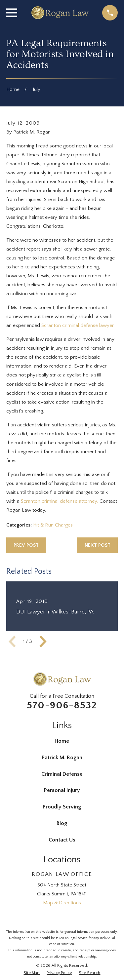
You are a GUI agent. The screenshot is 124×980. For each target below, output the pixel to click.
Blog (62, 823)
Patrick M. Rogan (62, 758)
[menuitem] (32, 973)
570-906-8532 (62, 706)
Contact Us (62, 840)
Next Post (98, 545)
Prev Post (26, 545)
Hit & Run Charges (53, 525)
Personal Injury (62, 790)
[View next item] (43, 642)
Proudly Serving (62, 807)
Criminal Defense (62, 774)
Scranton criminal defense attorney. (60, 501)
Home (62, 741)
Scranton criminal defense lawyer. (78, 325)
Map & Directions (62, 903)
